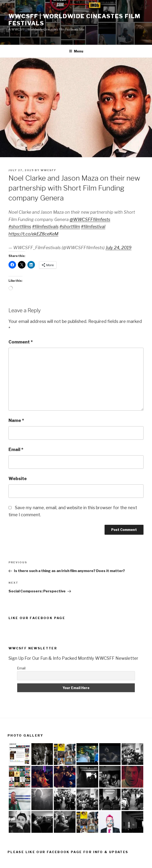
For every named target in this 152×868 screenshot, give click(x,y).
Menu (76, 51)
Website (18, 479)
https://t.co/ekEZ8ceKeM (33, 234)
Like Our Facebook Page (37, 618)
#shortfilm (70, 227)
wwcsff (49, 170)
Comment (21, 342)
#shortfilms (20, 227)
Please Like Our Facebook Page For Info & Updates (68, 852)
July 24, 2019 (118, 248)
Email (16, 449)
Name (16, 420)
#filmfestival (93, 227)
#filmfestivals (45, 227)
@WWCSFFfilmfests (90, 219)
